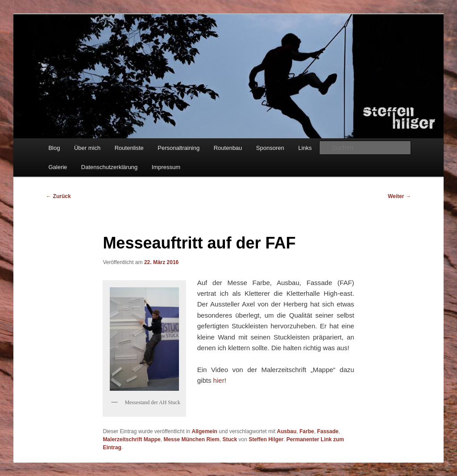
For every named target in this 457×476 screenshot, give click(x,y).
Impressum (166, 167)
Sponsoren (270, 148)
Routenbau (228, 148)
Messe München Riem (191, 439)
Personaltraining (179, 148)
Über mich (87, 148)
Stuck (230, 439)
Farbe (307, 431)
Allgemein (205, 431)
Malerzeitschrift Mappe (131, 439)
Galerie (58, 167)
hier (219, 380)
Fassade (328, 431)
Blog (54, 148)
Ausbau (287, 431)
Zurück (58, 196)
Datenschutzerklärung (109, 167)
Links (305, 148)
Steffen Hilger (266, 439)
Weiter (399, 196)
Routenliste (129, 148)
